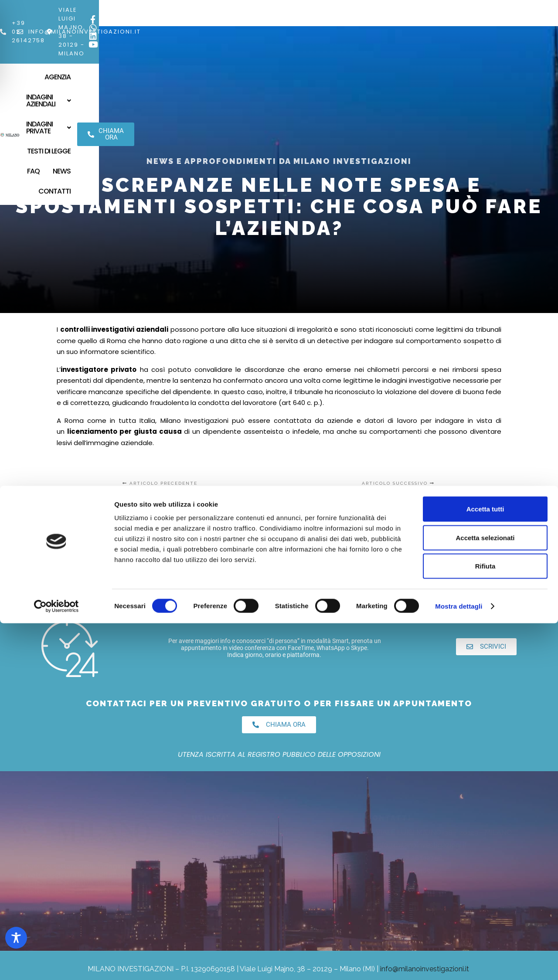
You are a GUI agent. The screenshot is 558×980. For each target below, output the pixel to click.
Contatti (412, 53)
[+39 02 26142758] (34, 10)
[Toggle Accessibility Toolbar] (16, 938)
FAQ (391, 33)
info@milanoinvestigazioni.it (183, 10)
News (420, 33)
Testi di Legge (350, 33)
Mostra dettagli (459, 963)
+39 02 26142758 (72, 10)
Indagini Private (285, 33)
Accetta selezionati (485, 894)
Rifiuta (485, 923)
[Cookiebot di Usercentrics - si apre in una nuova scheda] (56, 963)
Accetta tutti (485, 866)
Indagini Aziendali (209, 33)
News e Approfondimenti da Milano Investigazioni (279, 161)
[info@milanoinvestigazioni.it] (118, 10)
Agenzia (151, 33)
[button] (209, 34)
